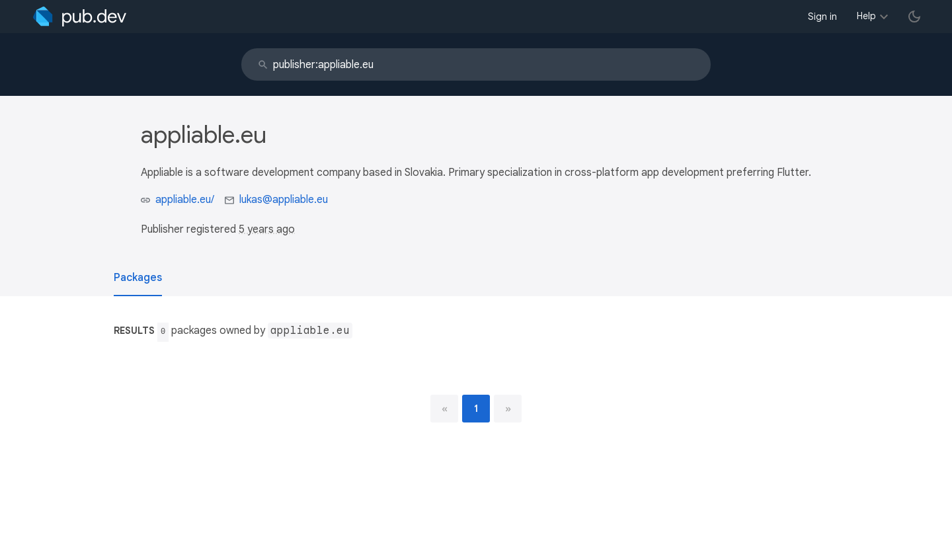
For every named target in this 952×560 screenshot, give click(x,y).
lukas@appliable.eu (284, 200)
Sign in (822, 17)
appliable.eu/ (185, 200)
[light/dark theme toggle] (914, 17)
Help (866, 16)
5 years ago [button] (267, 229)
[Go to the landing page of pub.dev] (80, 17)
